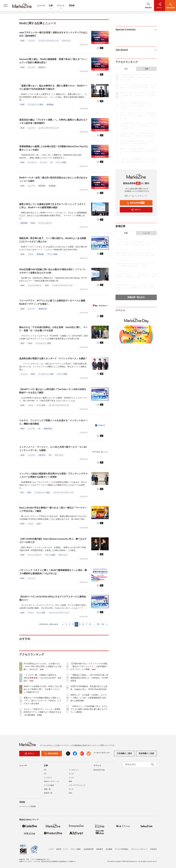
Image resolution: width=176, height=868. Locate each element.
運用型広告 (43, 309)
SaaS (30, 343)
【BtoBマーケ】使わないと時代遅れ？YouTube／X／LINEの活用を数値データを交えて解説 (53, 391)
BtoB (22, 41)
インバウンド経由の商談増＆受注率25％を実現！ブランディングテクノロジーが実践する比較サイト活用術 (53, 475)
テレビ (71, 790)
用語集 (72, 5)
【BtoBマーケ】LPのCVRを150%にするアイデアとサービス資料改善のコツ (53, 598)
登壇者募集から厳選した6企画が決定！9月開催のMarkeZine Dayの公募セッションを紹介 (54, 148)
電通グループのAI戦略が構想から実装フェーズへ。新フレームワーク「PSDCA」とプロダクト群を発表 (42, 701)
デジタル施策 (49, 787)
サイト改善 (41, 405)
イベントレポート (45, 223)
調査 (70, 783)
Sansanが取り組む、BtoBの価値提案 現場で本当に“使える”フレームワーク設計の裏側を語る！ (53, 61)
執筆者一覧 (48, 794)
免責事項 (100, 849)
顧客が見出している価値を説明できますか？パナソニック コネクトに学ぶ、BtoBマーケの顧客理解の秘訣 (53, 206)
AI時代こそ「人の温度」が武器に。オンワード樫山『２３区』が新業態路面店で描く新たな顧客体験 (89, 698)
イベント (61, 6)
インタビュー (74, 771)
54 (103, 624)
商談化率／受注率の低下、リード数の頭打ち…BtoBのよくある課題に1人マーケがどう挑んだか (53, 240)
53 (98, 624)
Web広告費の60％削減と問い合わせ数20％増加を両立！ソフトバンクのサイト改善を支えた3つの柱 (53, 271)
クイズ (71, 779)
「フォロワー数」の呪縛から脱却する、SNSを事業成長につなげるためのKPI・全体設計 (43, 678)
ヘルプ (51, 849)
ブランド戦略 (61, 162)
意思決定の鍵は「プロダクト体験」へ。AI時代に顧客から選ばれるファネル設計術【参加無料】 (53, 121)
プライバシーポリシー (139, 849)
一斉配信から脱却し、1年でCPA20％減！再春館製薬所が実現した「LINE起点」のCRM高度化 (89, 678)
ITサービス (66, 41)
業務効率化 (48, 429)
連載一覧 (47, 790)
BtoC (39, 524)
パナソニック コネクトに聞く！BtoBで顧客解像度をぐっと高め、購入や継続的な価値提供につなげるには (53, 572)
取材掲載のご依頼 (146, 755)
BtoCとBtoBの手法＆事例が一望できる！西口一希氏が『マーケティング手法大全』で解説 (53, 509)
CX (45, 775)
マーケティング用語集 (28, 808)
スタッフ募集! (76, 849)
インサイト (32, 162)
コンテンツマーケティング (48, 41)
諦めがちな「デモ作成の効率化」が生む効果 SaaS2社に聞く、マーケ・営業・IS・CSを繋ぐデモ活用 (53, 329)
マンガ (71, 775)
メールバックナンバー (136, 196)
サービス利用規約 (122, 849)
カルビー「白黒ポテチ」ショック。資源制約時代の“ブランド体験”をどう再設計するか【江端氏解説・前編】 (43, 712)
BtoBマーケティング (52, 783)
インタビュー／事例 (35, 105)
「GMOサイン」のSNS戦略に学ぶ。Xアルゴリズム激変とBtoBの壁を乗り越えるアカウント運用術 (89, 709)
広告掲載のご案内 (124, 755)
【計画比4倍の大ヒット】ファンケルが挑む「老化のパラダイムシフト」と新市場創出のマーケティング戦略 (89, 666)
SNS (70, 794)
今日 (126, 69)
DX (50, 455)
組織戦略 (52, 186)
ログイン (136, 210)
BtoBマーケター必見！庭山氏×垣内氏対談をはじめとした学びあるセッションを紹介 (53, 179)
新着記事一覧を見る (136, 297)
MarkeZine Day (99, 771)
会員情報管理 (89, 849)
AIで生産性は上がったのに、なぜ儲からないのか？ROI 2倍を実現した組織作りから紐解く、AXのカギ (43, 666)
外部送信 (153, 849)
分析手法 (42, 455)
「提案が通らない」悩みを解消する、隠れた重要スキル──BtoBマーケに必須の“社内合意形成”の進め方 (53, 87)
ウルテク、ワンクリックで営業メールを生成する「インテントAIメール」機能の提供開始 (53, 422)
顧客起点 (42, 67)
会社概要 (109, 849)
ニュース (41, 5)
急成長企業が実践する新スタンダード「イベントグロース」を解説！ (53, 358)
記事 (51, 6)
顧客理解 (24, 223)
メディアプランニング (77, 787)
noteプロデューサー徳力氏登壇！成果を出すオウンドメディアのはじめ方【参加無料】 (53, 34)
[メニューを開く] (5, 5)
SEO (47, 285)
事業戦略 (50, 105)
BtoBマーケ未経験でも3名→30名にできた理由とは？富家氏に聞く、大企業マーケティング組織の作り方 (43, 689)
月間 (146, 69)
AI (51, 162)
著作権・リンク (62, 849)
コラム (31, 254)
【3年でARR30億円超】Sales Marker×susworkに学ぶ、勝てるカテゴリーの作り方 (53, 541)
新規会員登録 (136, 203)
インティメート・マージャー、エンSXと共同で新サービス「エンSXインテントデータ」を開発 (53, 449)
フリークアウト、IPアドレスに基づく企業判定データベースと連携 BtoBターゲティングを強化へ (53, 302)
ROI (22, 493)
